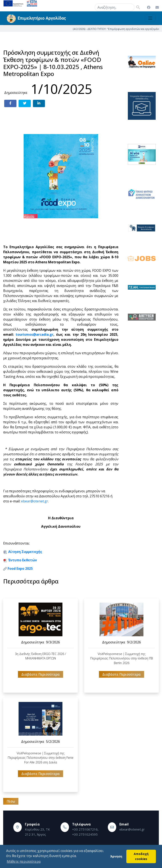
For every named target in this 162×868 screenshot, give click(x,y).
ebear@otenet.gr (35, 501)
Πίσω (11, 801)
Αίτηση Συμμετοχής (25, 552)
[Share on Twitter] (25, 103)
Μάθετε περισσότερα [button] (24, 861)
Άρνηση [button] (116, 856)
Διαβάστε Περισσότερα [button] (40, 674)
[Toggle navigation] (150, 18)
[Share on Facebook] (10, 103)
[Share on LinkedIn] (39, 103)
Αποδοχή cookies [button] (141, 856)
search (89, 7)
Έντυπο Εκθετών (23, 560)
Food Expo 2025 (20, 568)
